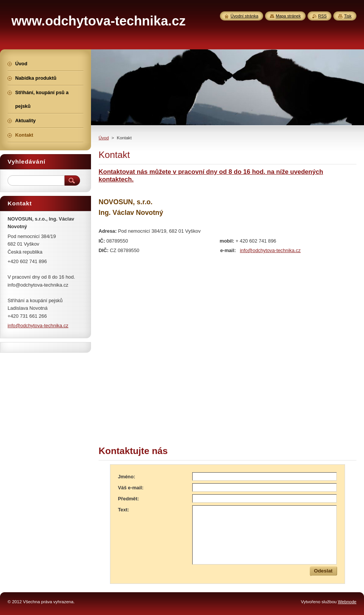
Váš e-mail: (131, 488)
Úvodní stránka (244, 16)
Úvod (104, 138)
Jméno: (127, 477)
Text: (124, 510)
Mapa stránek (288, 16)
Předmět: (128, 499)
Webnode (347, 602)
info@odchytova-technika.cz (270, 250)
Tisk (348, 16)
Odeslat (323, 571)
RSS (322, 16)
